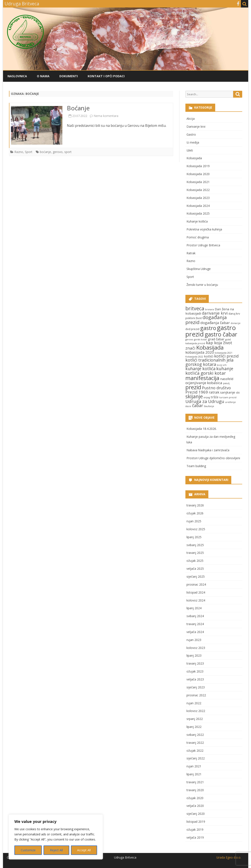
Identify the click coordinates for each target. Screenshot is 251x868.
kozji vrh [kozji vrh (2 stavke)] (222, 365)
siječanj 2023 (196, 687)
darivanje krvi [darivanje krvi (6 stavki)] (215, 313)
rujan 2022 (194, 703)
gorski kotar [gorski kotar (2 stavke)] (201, 339)
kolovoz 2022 (196, 711)
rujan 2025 (194, 521)
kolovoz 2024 (196, 600)
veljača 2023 (195, 679)
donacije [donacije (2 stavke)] (236, 323)
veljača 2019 (195, 837)
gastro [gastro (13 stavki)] (208, 328)
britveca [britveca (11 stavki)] (195, 308)
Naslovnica (17, 76)
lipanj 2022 (194, 727)
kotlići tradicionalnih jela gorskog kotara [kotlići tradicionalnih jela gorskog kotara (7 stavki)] (209, 362)
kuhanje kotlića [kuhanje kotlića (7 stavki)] (200, 369)
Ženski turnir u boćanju (202, 285)
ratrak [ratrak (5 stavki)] (214, 392)
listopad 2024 (196, 592)
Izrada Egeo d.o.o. (229, 857)
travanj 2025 (195, 553)
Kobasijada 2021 (198, 182)
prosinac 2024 (196, 584)
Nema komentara (106, 116)
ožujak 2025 (195, 561)
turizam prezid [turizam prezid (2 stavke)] (228, 397)
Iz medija (193, 142)
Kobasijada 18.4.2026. (202, 429)
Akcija (191, 119)
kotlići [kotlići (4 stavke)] (209, 356)
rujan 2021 (194, 766)
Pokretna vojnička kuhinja (204, 229)
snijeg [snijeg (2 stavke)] (207, 397)
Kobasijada (194, 158)
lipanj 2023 (194, 655)
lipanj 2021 (194, 774)
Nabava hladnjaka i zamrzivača (208, 450)
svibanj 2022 (195, 735)
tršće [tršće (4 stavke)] (215, 397)
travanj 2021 (195, 782)
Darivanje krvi (196, 126)
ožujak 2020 (195, 798)
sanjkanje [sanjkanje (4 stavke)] (228, 392)
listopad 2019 (196, 822)
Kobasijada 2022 (198, 190)
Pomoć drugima (198, 237)
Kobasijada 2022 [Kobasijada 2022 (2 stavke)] (194, 357)
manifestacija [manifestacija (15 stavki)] (202, 378)
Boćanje (78, 108)
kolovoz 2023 (196, 648)
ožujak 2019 (195, 829)
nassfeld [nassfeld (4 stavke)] (227, 379)
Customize (28, 850)
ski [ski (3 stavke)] (238, 392)
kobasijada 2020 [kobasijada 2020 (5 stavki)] (200, 352)
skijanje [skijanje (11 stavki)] (194, 396)
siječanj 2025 (196, 576)
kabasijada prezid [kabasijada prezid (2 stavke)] (195, 343)
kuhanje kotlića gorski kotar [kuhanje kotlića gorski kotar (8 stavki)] (209, 371)
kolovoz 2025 (196, 529)
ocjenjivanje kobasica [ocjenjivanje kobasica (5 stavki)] (204, 383)
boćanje (45, 152)
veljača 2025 (195, 569)
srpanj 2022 (195, 719)
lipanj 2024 (194, 608)
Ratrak (191, 253)
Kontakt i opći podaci (106, 76)
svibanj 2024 (195, 616)
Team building (196, 466)
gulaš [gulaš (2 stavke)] (228, 339)
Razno (19, 152)
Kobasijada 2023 (198, 198)
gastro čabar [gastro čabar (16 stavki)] (221, 334)
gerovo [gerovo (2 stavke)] (189, 339)
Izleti (190, 150)
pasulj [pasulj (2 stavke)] (226, 383)
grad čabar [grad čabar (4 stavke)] (216, 339)
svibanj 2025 (195, 545)
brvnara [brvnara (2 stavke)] (210, 309)
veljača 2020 (195, 806)
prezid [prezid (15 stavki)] (193, 387)
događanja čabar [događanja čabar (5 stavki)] (215, 323)
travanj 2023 (195, 663)
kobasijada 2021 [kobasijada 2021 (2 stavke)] (224, 353)
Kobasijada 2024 (198, 206)
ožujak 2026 (195, 513)
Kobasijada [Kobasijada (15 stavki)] (210, 347)
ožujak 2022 (195, 751)
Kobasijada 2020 (198, 174)
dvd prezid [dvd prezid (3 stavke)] (192, 329)
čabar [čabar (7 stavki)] (198, 405)
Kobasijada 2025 (198, 213)
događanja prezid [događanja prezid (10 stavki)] (206, 320)
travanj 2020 (195, 790)
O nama (43, 76)
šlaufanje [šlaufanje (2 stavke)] (209, 406)
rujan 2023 (194, 640)
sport (68, 152)
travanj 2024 (195, 624)
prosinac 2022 (196, 695)
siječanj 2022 (196, 758)
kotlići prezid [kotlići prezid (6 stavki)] (226, 356)
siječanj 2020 (196, 814)
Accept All (84, 850)
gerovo (58, 152)
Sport (29, 152)
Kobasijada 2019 (198, 166)
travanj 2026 (195, 505)
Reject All (56, 850)
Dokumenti (69, 76)
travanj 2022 (195, 743)
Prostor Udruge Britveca (203, 245)
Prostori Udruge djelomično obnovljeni (213, 458)
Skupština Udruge (199, 269)
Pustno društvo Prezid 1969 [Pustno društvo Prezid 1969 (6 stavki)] (208, 390)
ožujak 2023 (195, 671)
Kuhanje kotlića (197, 221)
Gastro (191, 134)
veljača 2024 (195, 632)
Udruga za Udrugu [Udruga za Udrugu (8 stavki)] (205, 401)
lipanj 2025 (194, 537)
